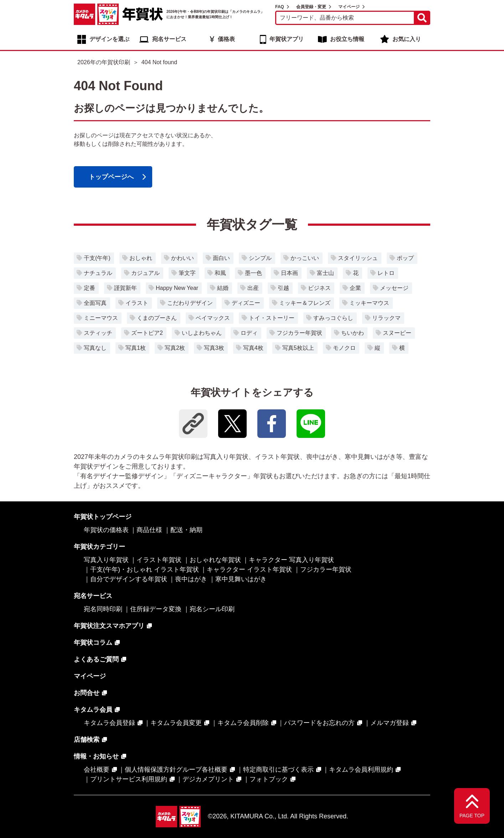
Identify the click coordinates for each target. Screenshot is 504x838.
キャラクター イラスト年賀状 (249, 569)
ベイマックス (213, 318)
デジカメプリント (208, 779)
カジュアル (145, 273)
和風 (220, 273)
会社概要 (97, 770)
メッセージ (394, 288)
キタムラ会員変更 (176, 723)
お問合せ (87, 693)
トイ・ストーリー (272, 318)
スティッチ (98, 333)
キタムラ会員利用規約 (361, 770)
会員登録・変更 (311, 7)
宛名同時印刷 (103, 609)
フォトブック (269, 779)
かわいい (182, 258)
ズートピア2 (147, 333)
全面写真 (95, 303)
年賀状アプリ (287, 39)
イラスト (137, 303)
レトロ (386, 273)
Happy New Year (177, 288)
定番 (89, 288)
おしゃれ (141, 258)
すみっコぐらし (333, 318)
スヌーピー (397, 333)
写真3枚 (214, 348)
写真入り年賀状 (106, 560)
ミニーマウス (101, 318)
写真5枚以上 (298, 348)
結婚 (223, 288)
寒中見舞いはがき (241, 579)
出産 (253, 288)
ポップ (405, 258)
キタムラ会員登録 (109, 723)
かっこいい (305, 258)
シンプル (260, 258)
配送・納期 (186, 530)
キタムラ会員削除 (243, 723)
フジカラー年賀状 (299, 333)
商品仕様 (149, 530)
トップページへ (111, 177)
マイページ (349, 7)
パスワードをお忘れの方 (319, 723)
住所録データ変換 (156, 609)
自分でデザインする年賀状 (129, 579)
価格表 (226, 39)
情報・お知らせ (96, 756)
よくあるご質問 (96, 659)
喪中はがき (191, 579)
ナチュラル (98, 273)
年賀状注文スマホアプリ (109, 626)
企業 (355, 288)
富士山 (325, 273)
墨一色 (253, 273)
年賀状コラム (93, 643)
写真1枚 (136, 348)
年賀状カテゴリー (99, 547)
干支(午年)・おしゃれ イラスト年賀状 (145, 569)
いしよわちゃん (202, 333)
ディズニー (246, 303)
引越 (283, 288)
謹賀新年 (125, 288)
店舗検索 (87, 740)
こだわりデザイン (190, 303)
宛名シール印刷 (212, 609)
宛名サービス (169, 39)
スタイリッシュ (358, 258)
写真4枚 (253, 348)
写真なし (95, 348)
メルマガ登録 (390, 723)
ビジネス (319, 288)
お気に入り (407, 39)
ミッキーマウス (369, 303)
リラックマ (386, 318)
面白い (221, 258)
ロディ (249, 333)
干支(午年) (97, 258)
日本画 (289, 273)
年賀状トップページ (103, 517)
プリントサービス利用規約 (129, 779)
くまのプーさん (157, 318)
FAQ (280, 7)
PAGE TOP (472, 816)
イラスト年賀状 (159, 560)
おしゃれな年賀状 (215, 560)
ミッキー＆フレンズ (305, 303)
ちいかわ (353, 333)
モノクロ (344, 348)
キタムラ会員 (93, 710)
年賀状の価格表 (106, 530)
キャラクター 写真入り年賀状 (291, 560)
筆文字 (187, 273)
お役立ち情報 (347, 39)
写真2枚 (175, 348)
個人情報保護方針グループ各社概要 (176, 770)
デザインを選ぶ (109, 39)
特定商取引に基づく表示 (278, 770)
